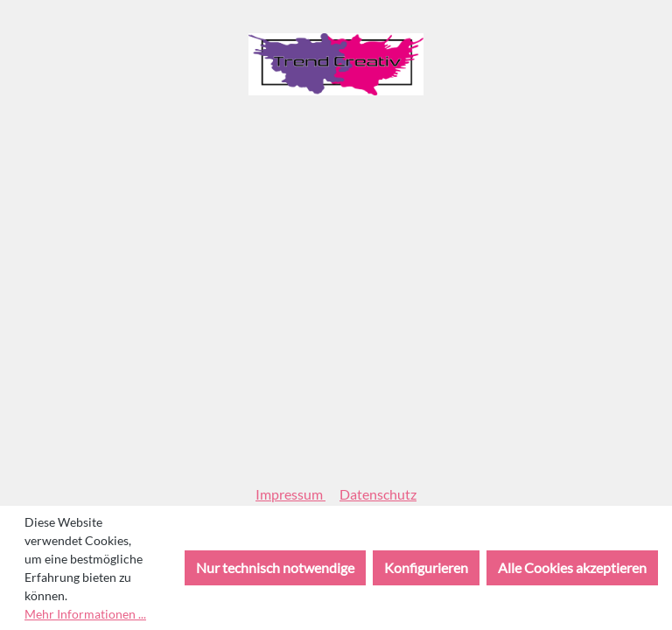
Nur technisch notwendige (275, 567)
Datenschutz (378, 494)
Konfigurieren (426, 567)
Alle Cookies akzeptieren (572, 567)
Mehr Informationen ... (85, 614)
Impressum (290, 494)
